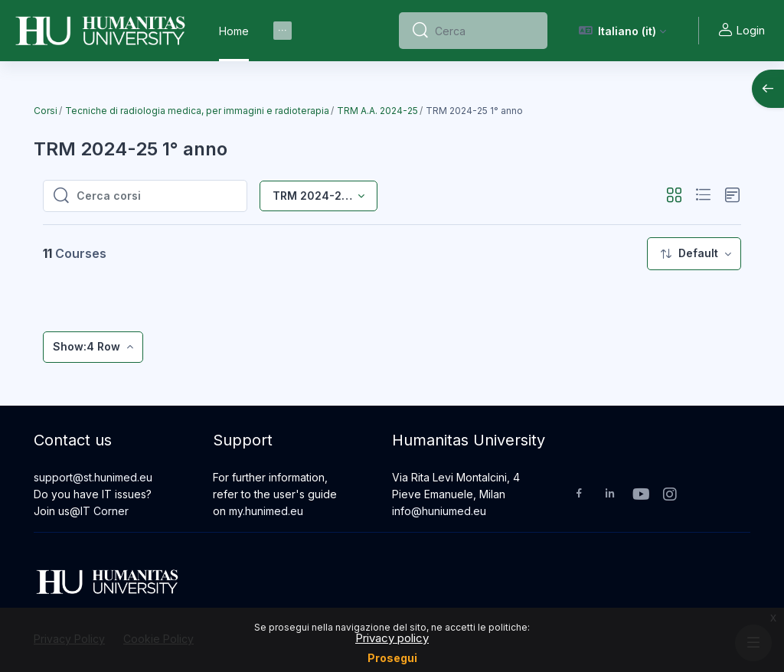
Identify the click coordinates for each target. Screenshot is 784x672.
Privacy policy (392, 638)
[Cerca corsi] (157, 196)
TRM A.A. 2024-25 (377, 111)
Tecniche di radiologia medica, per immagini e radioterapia (197, 111)
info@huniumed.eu (439, 511)
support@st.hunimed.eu (93, 477)
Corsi (46, 111)
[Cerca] (485, 31)
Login (741, 31)
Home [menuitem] (234, 31)
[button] (623, 31)
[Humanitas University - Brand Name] (100, 31)
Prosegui (392, 658)
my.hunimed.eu (266, 511)
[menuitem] (283, 31)
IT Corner (105, 511)
